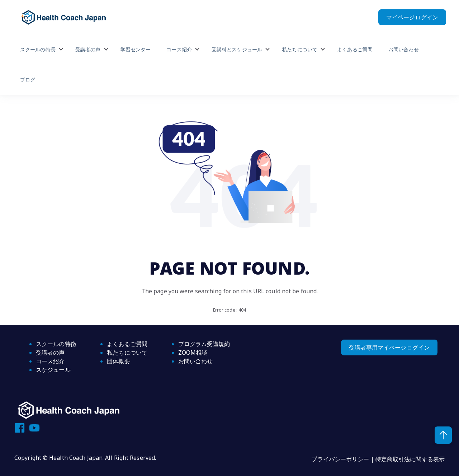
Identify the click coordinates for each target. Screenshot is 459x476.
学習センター (136, 49)
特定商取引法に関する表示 (410, 459)
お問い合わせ (404, 49)
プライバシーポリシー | (343, 459)
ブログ (28, 80)
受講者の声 (88, 49)
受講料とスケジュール (237, 49)
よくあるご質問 (355, 49)
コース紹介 (179, 49)
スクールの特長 (38, 49)
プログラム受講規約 (204, 344)
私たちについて (300, 49)
